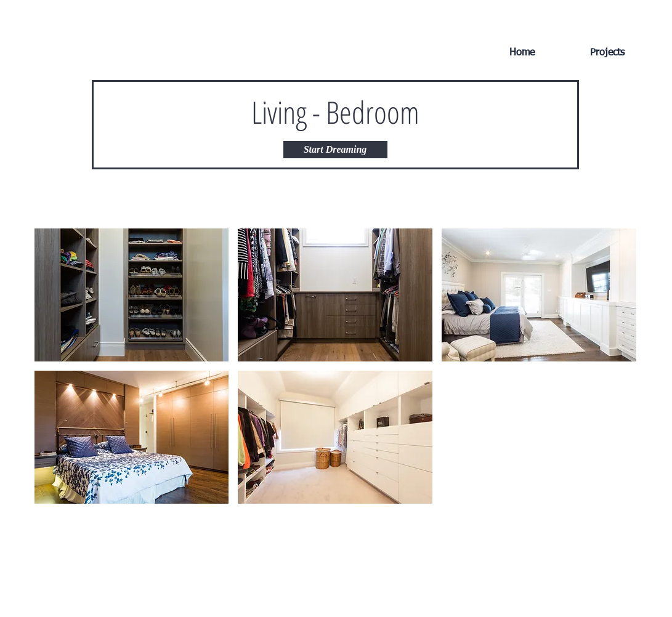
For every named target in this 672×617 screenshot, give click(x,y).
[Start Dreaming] (335, 150)
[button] (132, 295)
